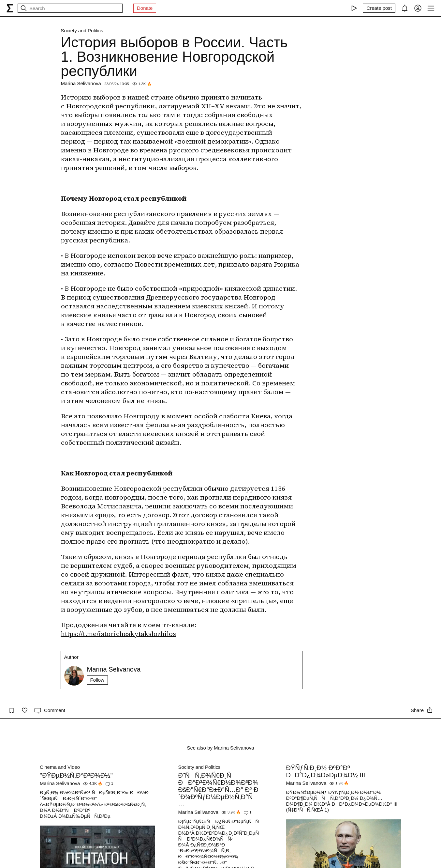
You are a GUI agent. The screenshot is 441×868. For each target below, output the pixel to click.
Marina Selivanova (81, 83)
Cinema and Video (60, 767)
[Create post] (379, 8)
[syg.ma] (10, 8)
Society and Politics (82, 31)
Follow (97, 680)
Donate (145, 8)
